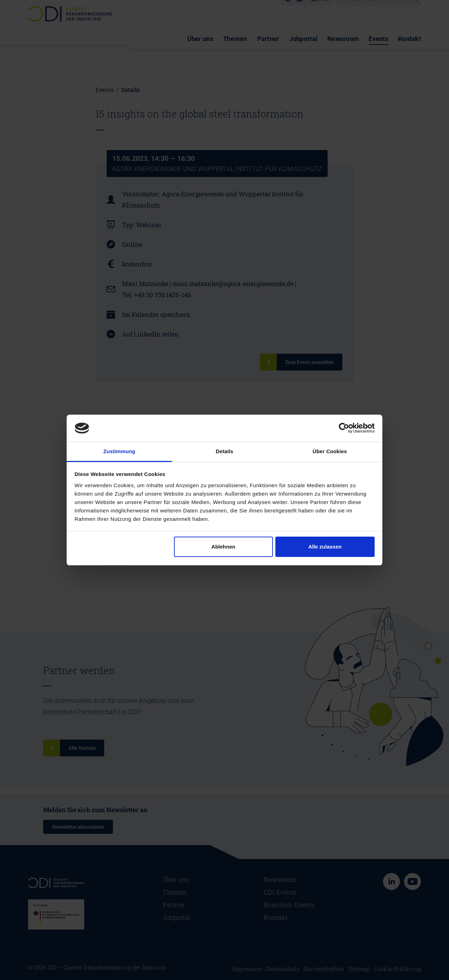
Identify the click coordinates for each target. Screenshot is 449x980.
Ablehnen (223, 547)
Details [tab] (224, 451)
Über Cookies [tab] (330, 451)
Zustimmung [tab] (119, 451)
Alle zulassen (325, 547)
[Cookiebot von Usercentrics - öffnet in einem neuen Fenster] (344, 428)
